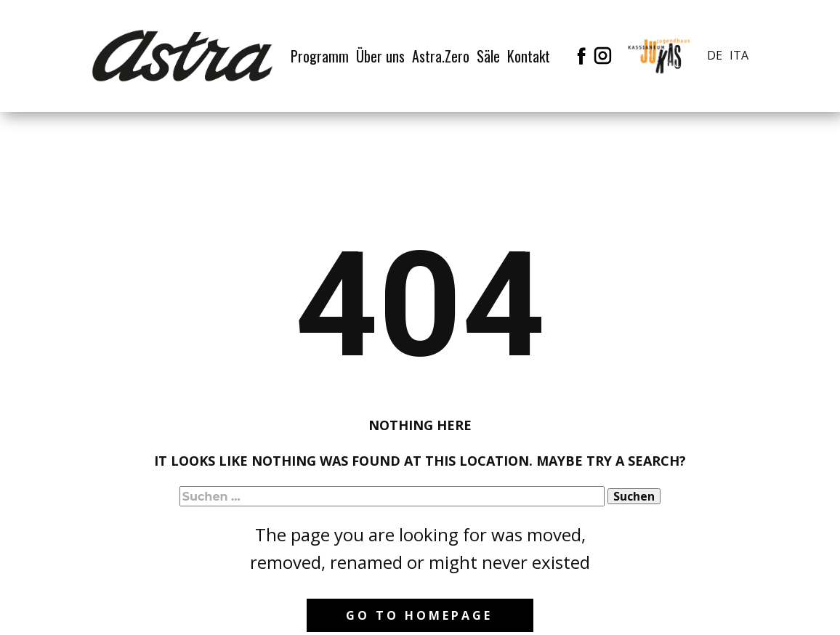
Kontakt (529, 56)
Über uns (380, 56)
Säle (488, 56)
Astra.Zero (441, 56)
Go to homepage (419, 615)
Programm (320, 56)
